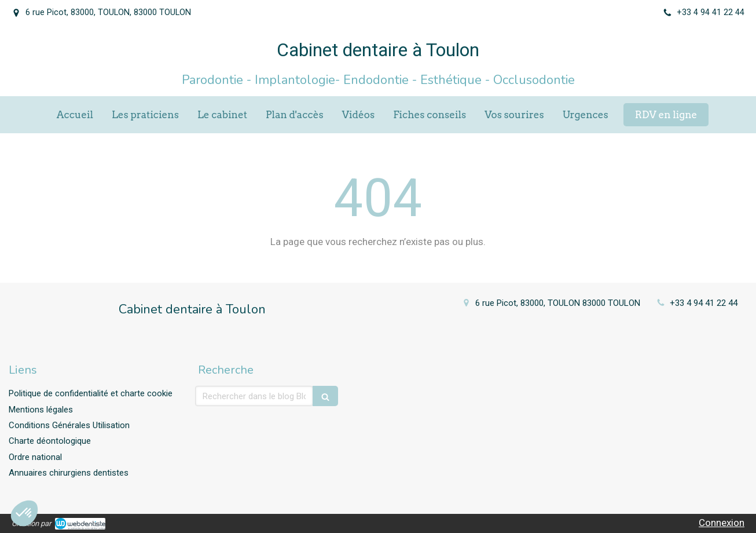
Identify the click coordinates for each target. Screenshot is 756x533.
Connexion (722, 523)
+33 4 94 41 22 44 (704, 303)
